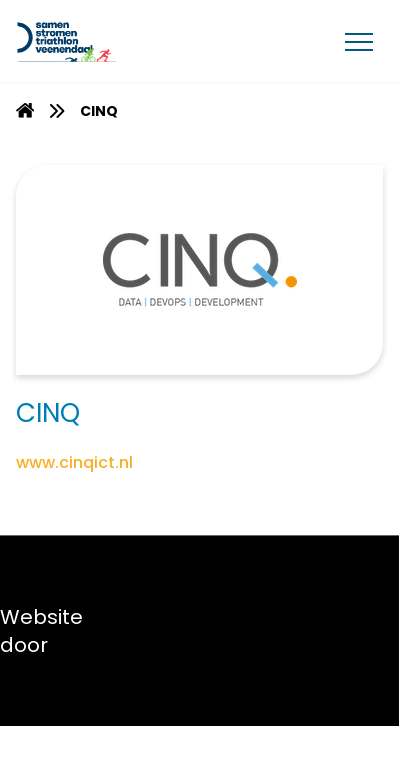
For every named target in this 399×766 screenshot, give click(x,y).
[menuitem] (25, 110)
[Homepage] (25, 113)
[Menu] (359, 41)
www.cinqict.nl (74, 462)
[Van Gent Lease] (112, 41)
